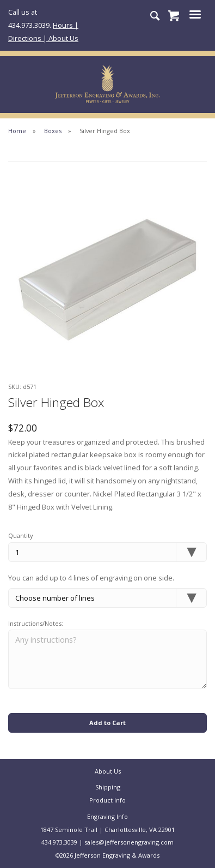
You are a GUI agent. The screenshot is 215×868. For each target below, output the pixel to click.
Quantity (21, 535)
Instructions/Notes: (36, 623)
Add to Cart (107, 723)
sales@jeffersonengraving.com (129, 842)
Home (17, 131)
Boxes (53, 131)
